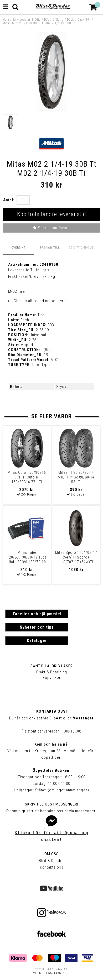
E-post (56, 718)
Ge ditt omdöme (81, 248)
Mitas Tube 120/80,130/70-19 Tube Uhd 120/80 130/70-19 (27, 557)
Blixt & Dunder (51, 861)
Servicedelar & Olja (27, 20)
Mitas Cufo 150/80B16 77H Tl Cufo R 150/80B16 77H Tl (27, 477)
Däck (71, 20)
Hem (6, 20)
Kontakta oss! (52, 711)
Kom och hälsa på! (52, 744)
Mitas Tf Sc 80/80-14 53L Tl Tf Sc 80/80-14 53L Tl (76, 477)
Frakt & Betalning (52, 672)
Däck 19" (84, 20)
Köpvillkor (52, 678)
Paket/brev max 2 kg (37, 277)
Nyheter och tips (37, 627)
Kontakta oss (52, 867)
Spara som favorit (51, 228)
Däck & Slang (54, 20)
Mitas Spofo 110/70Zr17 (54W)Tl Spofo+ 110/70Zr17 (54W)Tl (76, 557)
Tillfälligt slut (42, 270)
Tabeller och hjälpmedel (37, 614)
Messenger (83, 718)
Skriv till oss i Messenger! (52, 804)
